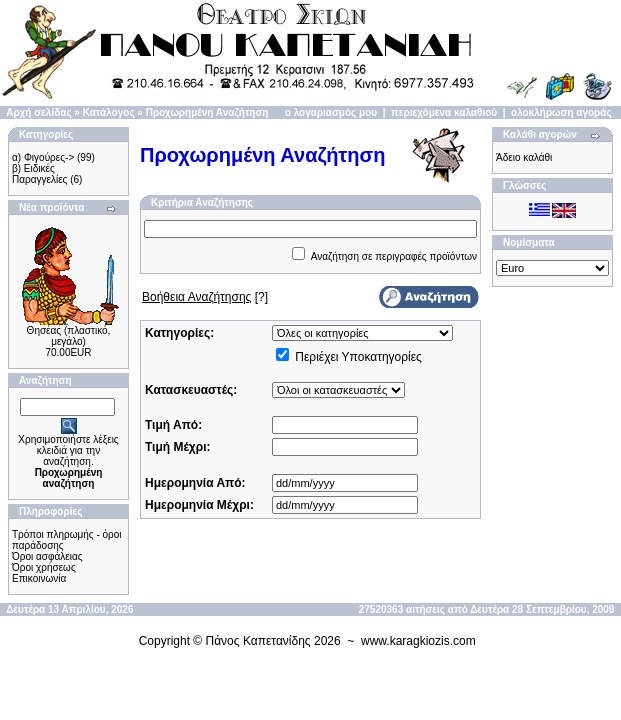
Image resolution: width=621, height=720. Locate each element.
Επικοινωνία (39, 578)
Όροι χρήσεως (44, 567)
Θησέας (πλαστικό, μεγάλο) (69, 336)
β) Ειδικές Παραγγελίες (39, 174)
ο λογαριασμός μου (331, 112)
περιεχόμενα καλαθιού (444, 112)
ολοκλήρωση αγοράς (561, 112)
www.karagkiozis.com (418, 641)
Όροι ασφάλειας (47, 556)
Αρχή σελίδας (38, 112)
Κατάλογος (109, 112)
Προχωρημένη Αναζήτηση (207, 112)
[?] (205, 297)
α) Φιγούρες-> (43, 157)
